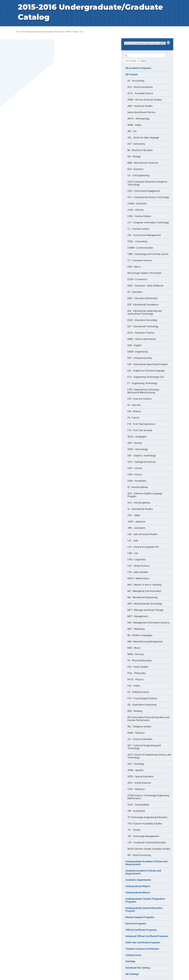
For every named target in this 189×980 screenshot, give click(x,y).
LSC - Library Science (138, 566)
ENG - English (134, 345)
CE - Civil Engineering (138, 175)
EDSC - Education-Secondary (142, 320)
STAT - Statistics (136, 789)
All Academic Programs (138, 68)
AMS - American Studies (140, 106)
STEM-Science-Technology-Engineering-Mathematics (149, 797)
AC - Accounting (136, 81)
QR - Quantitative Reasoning (142, 705)
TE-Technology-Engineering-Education (147, 817)
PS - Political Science (138, 692)
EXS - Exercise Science (140, 399)
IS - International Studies (140, 509)
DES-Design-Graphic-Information (144, 273)
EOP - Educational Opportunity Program (148, 364)
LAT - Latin (133, 541)
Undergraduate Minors (138, 892)
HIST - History (135, 468)
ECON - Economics (137, 279)
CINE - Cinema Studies (139, 216)
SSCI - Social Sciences (139, 783)
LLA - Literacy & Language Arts (143, 547)
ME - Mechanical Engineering (142, 597)
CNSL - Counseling (137, 241)
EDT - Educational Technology (143, 326)
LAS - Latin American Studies (142, 534)
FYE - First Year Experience (141, 424)
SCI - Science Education (140, 739)
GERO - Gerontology (138, 449)
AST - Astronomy (136, 144)
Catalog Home (133, 955)
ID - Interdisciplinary (138, 487)
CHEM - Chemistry (137, 204)
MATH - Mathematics (138, 578)
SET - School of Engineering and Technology (144, 747)
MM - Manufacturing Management (145, 642)
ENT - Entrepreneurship (140, 358)
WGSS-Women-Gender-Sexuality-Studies (149, 849)
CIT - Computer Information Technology (148, 222)
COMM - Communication (140, 248)
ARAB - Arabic (72, 32)
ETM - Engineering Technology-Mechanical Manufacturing (144, 391)
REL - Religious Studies (139, 726)
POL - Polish (134, 686)
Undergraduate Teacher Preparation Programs (145, 900)
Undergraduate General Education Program (144, 909)
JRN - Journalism (136, 528)
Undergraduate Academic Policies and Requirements (146, 863)
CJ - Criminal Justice (138, 229)
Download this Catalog (138, 968)
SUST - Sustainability (138, 805)
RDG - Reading (135, 711)
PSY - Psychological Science (142, 698)
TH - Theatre (134, 830)
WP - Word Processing (139, 855)
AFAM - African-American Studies (145, 100)
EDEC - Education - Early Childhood (145, 286)
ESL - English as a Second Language (146, 371)
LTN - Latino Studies (138, 572)
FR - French (133, 418)
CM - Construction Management (144, 235)
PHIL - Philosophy (137, 673)
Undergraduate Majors (138, 886)
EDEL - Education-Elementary (142, 298)
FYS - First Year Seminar (140, 430)
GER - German (135, 443)
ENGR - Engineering (138, 352)
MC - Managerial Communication (144, 591)
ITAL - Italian (134, 515)
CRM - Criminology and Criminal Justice (148, 254)
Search (144, 61)
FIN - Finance (134, 411)
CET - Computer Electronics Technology (148, 197)
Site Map (130, 961)
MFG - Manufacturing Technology (145, 604)
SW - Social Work (136, 811)
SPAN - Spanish (136, 770)
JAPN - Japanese (136, 522)
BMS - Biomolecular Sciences (143, 163)
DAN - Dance (134, 267)
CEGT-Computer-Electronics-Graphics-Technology (148, 183)
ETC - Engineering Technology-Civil (146, 377)
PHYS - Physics (136, 679)
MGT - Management (138, 616)
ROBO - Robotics (136, 733)
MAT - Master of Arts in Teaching (144, 585)
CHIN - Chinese (136, 210)
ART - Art (132, 131)
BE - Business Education (140, 150)
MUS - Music (134, 648)
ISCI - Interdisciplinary (139, 503)
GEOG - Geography (137, 437)
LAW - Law (133, 553)
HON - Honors (135, 474)
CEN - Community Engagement (144, 191)
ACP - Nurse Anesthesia (140, 87)
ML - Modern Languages (140, 635)
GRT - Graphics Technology (142, 456)
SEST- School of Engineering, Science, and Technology (149, 756)
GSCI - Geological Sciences (142, 462)
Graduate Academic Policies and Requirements (143, 872)
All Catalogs (132, 974)
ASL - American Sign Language (143, 138)
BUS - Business (135, 169)
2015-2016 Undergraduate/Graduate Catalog (34, 32)
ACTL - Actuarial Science (140, 93)
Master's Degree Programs (140, 917)
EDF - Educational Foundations (143, 305)
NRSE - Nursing (135, 654)
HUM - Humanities (137, 481)
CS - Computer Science (140, 260)
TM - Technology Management (143, 836)
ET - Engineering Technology (142, 383)
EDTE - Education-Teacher (141, 333)
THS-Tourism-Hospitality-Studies (145, 824)
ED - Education (135, 292)
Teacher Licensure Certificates (142, 949)
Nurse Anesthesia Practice (141, 112)
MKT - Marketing (136, 629)
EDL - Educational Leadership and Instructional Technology (145, 312)
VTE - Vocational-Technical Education (147, 842)
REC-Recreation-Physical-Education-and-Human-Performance (149, 719)
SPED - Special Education (140, 776)
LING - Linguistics (137, 559)
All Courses (60, 32)
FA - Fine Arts (134, 405)
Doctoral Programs (136, 924)
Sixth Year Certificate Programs (143, 942)
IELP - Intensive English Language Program (145, 495)
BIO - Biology (134, 156)
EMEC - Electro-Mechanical (141, 339)
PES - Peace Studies (138, 667)
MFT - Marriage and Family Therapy (145, 610)
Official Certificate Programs (141, 930)
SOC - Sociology (136, 764)
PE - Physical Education (140, 660)
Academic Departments (138, 880)
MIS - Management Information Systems (149, 623)
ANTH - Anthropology (138, 119)
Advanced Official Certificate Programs (147, 936)
